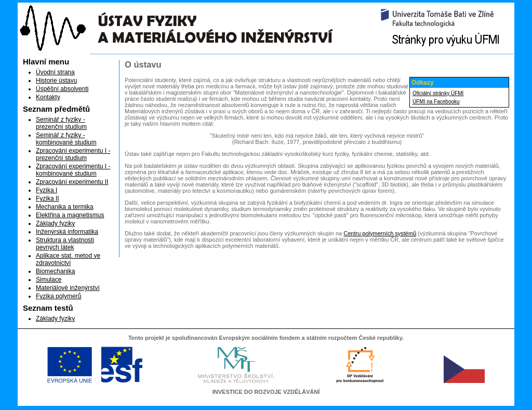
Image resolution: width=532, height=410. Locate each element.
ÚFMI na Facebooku (436, 102)
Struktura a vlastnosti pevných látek (65, 244)
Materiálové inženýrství (68, 288)
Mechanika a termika (65, 207)
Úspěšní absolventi (62, 89)
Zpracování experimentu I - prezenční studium (73, 154)
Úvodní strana (55, 72)
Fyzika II (48, 199)
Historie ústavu (56, 81)
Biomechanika (55, 271)
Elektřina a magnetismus (70, 215)
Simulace (49, 280)
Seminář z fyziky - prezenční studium (61, 123)
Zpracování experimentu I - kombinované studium (73, 170)
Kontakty (48, 97)
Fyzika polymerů (58, 296)
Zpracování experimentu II (72, 182)
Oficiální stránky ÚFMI (438, 93)
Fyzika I (46, 190)
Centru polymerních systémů (380, 233)
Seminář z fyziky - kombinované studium (66, 139)
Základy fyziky (55, 223)
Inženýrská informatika (67, 232)
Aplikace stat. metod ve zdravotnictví (68, 259)
